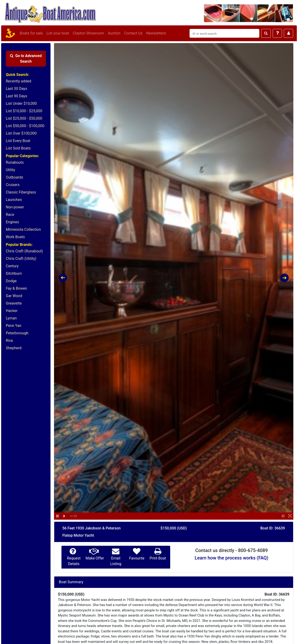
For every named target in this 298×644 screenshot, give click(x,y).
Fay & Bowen (16, 288)
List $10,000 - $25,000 (24, 111)
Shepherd (14, 348)
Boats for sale (31, 33)
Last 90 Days (17, 96)
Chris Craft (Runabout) (24, 251)
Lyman (11, 318)
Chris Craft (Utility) (21, 259)
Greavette (14, 303)
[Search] (224, 33)
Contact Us (134, 33)
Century (12, 266)
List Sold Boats (18, 148)
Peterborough (17, 333)
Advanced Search (26, 59)
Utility (10, 170)
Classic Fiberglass (21, 192)
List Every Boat (18, 141)
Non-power (15, 207)
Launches (14, 200)
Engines (12, 222)
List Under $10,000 (21, 103)
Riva (9, 341)
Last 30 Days (17, 89)
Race (10, 215)
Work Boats (15, 237)
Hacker (12, 311)
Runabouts (15, 162)
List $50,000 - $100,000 (25, 126)
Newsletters (156, 33)
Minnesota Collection (23, 229)
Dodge (11, 281)
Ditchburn (14, 273)
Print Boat (158, 558)
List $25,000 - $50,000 (24, 118)
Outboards (14, 177)
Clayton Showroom (88, 33)
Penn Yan (14, 326)
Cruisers (13, 185)
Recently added (19, 81)
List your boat (58, 33)
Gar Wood (14, 296)
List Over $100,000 (21, 133)
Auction (114, 33)
